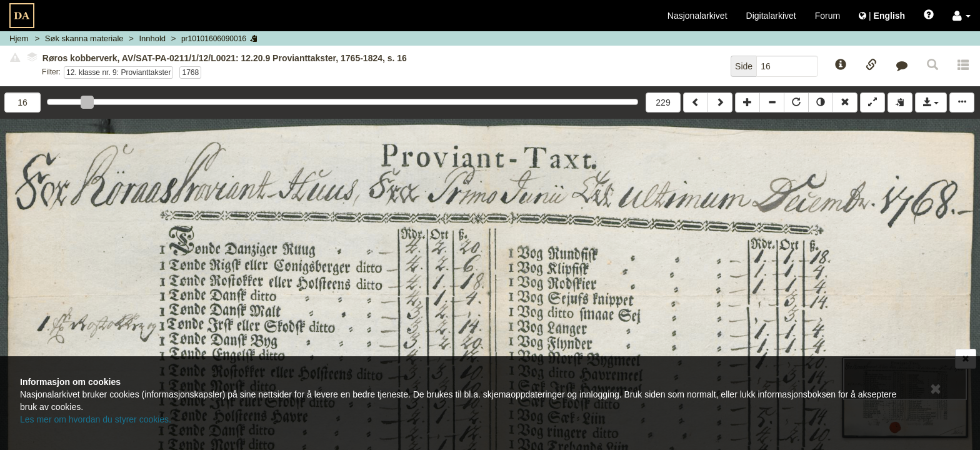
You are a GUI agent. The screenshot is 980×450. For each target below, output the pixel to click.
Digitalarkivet (771, 16)
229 (663, 102)
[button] (962, 16)
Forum (827, 16)
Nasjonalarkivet (697, 16)
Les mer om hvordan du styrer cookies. (96, 419)
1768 (190, 72)
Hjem (19, 38)
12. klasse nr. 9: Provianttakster (118, 72)
